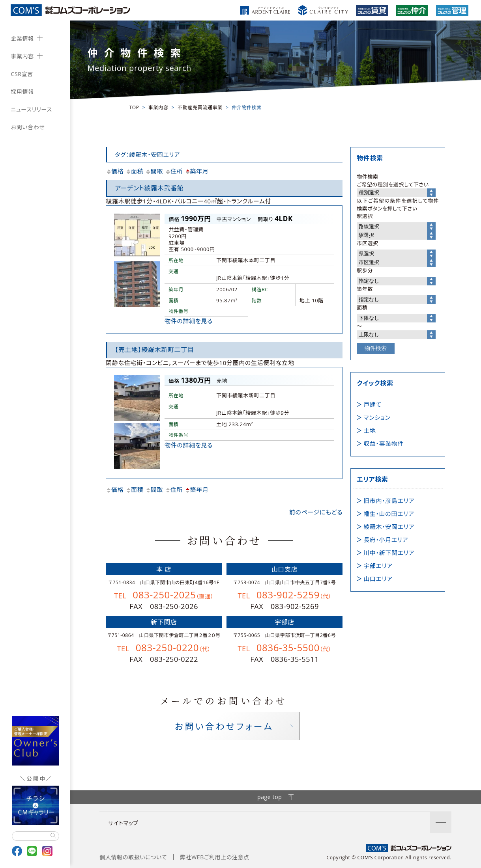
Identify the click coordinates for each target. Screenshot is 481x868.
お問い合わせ (28, 127)
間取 (154, 171)
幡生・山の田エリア (389, 514)
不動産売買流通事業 (200, 107)
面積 (134, 171)
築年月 (197, 171)
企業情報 (22, 38)
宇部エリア (378, 566)
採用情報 (22, 92)
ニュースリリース (31, 109)
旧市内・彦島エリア (389, 501)
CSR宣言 (22, 74)
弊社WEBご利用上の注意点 (215, 857)
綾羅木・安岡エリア (389, 527)
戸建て (372, 404)
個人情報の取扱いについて (133, 857)
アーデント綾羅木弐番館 (149, 188)
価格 (115, 171)
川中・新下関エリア (389, 553)
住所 (174, 171)
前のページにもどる (316, 512)
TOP (134, 107)
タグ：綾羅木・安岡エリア (147, 155)
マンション (377, 417)
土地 (370, 430)
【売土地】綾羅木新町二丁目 (154, 350)
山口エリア (378, 579)
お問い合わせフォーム (224, 726)
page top (276, 797)
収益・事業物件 (384, 443)
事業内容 (22, 56)
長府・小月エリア (386, 540)
